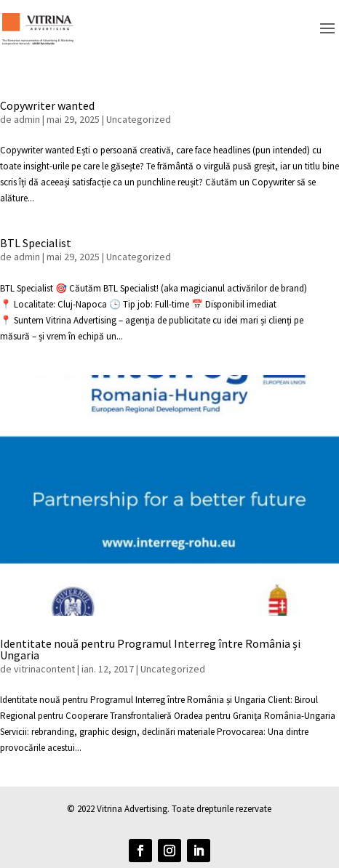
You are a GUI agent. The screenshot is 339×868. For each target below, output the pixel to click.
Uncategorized (139, 119)
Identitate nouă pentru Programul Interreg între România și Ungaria (150, 649)
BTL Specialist (36, 243)
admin (27, 119)
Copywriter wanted (47, 105)
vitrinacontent (44, 669)
